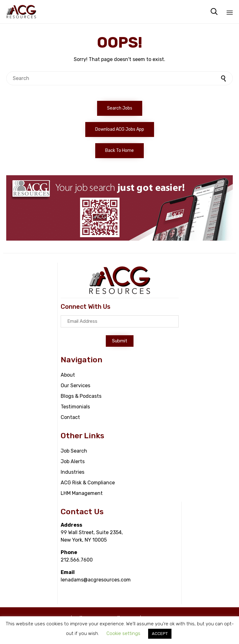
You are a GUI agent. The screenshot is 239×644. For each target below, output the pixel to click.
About (68, 375)
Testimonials (75, 407)
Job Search (74, 451)
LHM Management (82, 493)
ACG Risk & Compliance (88, 483)
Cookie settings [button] (123, 633)
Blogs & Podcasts (81, 396)
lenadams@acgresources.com (96, 580)
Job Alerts (73, 461)
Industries (73, 472)
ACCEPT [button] (160, 634)
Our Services (75, 385)
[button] (120, 108)
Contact (70, 417)
